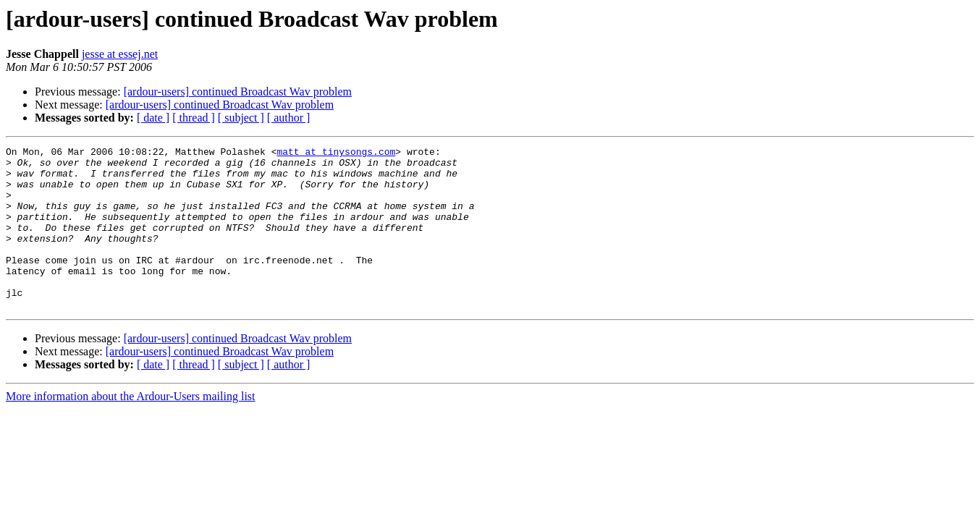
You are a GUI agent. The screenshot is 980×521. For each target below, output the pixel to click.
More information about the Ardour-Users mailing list (131, 429)
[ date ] (153, 118)
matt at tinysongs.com (336, 153)
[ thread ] (194, 118)
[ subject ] (241, 118)
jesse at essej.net (120, 54)
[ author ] (289, 118)
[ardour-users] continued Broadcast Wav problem (238, 92)
